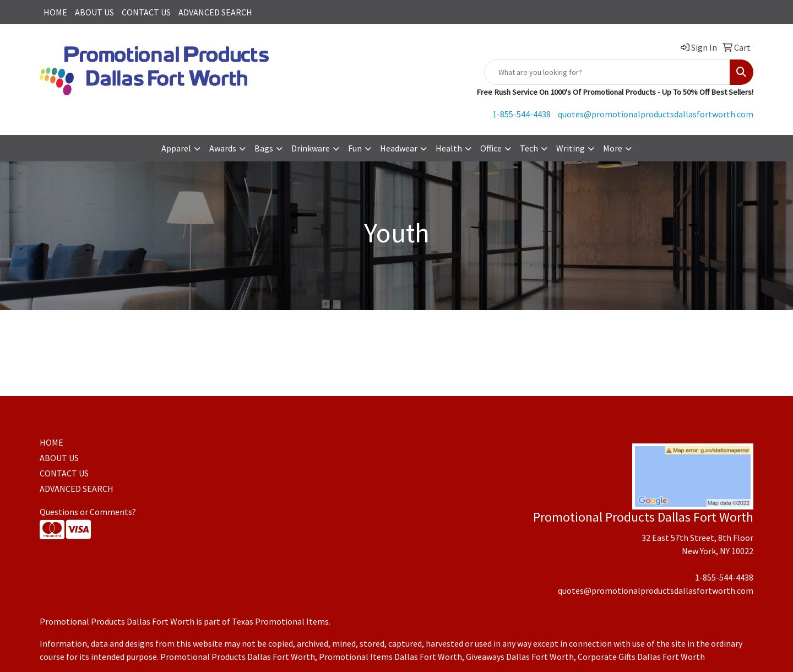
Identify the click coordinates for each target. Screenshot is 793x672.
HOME (55, 12)
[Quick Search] (607, 72)
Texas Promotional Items (280, 621)
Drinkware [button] (311, 148)
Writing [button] (571, 148)
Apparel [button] (176, 148)
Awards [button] (223, 148)
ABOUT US (94, 12)
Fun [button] (355, 148)
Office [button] (491, 148)
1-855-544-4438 (522, 114)
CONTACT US (146, 12)
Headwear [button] (399, 148)
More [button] (613, 148)
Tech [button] (529, 148)
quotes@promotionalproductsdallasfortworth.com (656, 114)
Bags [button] (264, 148)
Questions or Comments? (88, 512)
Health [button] (449, 148)
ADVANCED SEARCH (215, 12)
